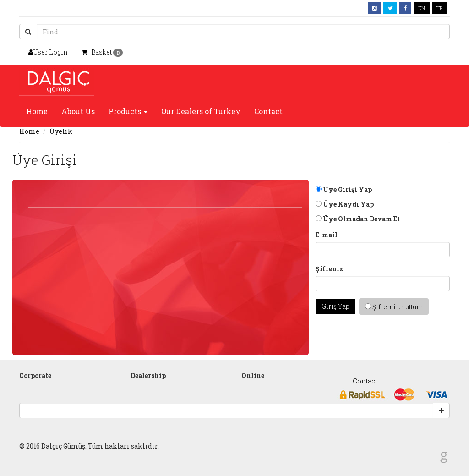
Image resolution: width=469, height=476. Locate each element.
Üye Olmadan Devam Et (358, 219)
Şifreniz (329, 269)
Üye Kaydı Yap (345, 204)
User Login (48, 52)
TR (440, 8)
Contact (268, 111)
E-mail (327, 235)
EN (422, 8)
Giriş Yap (335, 306)
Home (37, 111)
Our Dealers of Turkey (201, 111)
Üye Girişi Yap (344, 189)
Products (128, 111)
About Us (78, 111)
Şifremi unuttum (394, 307)
